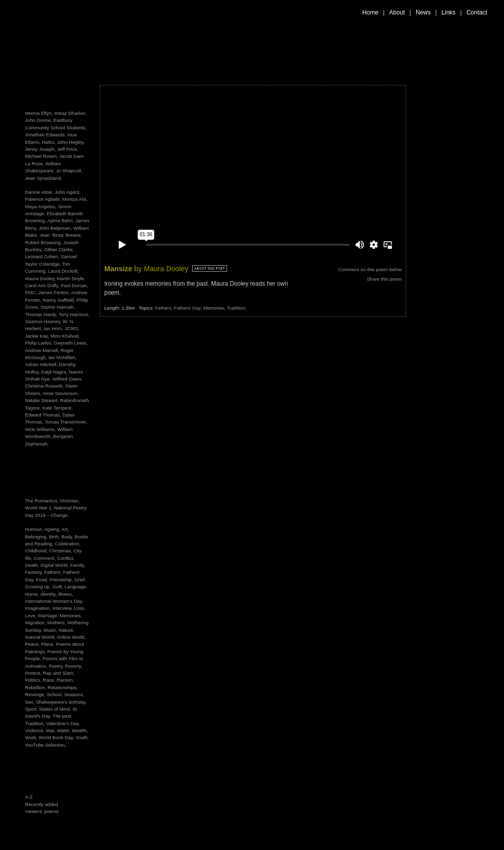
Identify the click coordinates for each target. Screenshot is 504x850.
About (397, 12)
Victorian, (70, 501)
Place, (49, 644)
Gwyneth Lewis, (71, 343)
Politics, (34, 680)
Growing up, (38, 587)
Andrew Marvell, (42, 350)
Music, (51, 630)
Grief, (80, 580)
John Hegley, (71, 142)
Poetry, (57, 666)
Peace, (33, 644)
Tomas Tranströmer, (66, 422)
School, (56, 694)
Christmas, (62, 551)
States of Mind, (56, 709)
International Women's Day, (54, 601)
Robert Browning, (43, 242)
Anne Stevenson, (61, 393)
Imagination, (39, 608)
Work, (32, 737)
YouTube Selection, (46, 745)
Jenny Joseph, (40, 149)
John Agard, (68, 192)
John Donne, (38, 120)
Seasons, (74, 694)
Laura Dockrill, (63, 271)
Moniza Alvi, (75, 199)
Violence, (35, 730)
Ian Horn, (53, 328)
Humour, (34, 529)
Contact (477, 12)
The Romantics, (42, 501)
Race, (50, 680)
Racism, (65, 680)
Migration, (36, 623)
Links (449, 12)
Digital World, (55, 565)
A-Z (29, 797)
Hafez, (49, 142)
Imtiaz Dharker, (71, 113)
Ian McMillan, (63, 357)
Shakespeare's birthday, (61, 702)
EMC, (31, 292)
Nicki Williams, (40, 429)
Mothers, (57, 623)
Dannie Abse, (39, 192)
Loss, (80, 608)
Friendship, (62, 580)
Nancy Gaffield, (59, 300)
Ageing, (53, 529)
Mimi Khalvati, (65, 336)
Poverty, (73, 666)
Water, (64, 730)
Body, (68, 537)
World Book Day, (57, 737)
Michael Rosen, (41, 156)
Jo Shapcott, (69, 171)
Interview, (63, 608)
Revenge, (36, 694)
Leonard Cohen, (42, 256)
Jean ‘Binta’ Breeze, (61, 235)
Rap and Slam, (59, 673)
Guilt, (58, 587)
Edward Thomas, (43, 415)
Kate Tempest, (58, 408)
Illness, (66, 594)
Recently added (42, 804)
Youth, (82, 737)
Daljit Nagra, (54, 372)
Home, (33, 594)
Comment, (46, 558)
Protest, (34, 673)
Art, (65, 529)
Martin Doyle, (71, 278)
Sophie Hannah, (58, 307)
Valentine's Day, (63, 723)
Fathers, (54, 572)
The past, (62, 716)
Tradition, (35, 723)
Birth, (55, 537)
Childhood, (37, 551)
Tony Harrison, (74, 314)
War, (51, 730)
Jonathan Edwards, (45, 135)
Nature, (67, 630)
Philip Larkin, (39, 343)
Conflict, (66, 558)
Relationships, (62, 687)
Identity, (49, 594)
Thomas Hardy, (41, 314)
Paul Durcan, (75, 285)
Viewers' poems (42, 811)
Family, (77, 565)
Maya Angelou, (41, 207)
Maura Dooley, (40, 278)
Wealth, (80, 730)
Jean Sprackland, (43, 178)
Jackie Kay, (37, 336)
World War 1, (39, 508)
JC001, (72, 328)
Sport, (32, 709)
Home (370, 12)
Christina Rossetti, (44, 386)
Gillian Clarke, (59, 249)
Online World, (71, 637)
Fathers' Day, (189, 308)
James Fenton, (54, 292)
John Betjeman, (56, 228)
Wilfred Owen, (67, 379)
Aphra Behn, (61, 220)
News (423, 12)
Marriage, (49, 616)
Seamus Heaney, (43, 321)
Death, (33, 565)
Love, (31, 616)
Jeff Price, (68, 149)
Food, (43, 580)
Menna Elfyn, (39, 113)
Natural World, (41, 637)
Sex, (30, 702)
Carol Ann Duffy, (42, 285)
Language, (76, 587)
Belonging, (37, 537)
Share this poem (384, 279)
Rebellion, (36, 687)
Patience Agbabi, (43, 199)
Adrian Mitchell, (41, 364)
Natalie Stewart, (42, 400)
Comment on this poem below (370, 269)
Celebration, (68, 544)
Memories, (71, 616)
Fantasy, (35, 572)
